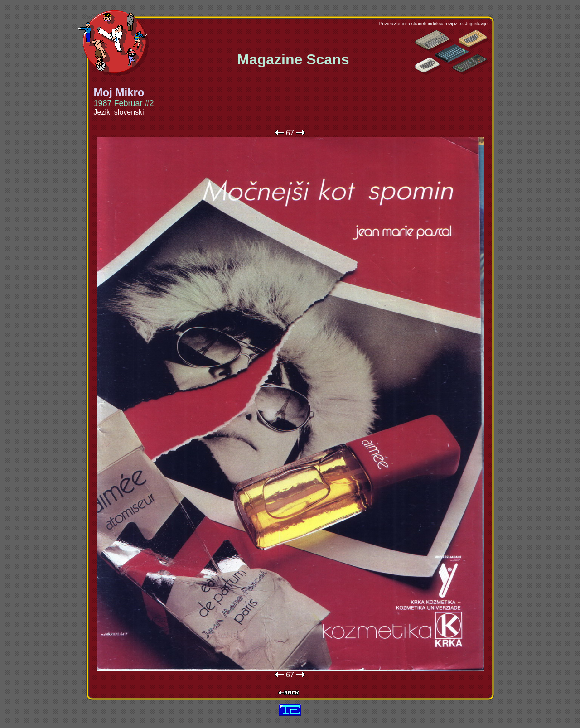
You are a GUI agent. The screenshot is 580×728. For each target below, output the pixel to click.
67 (290, 133)
